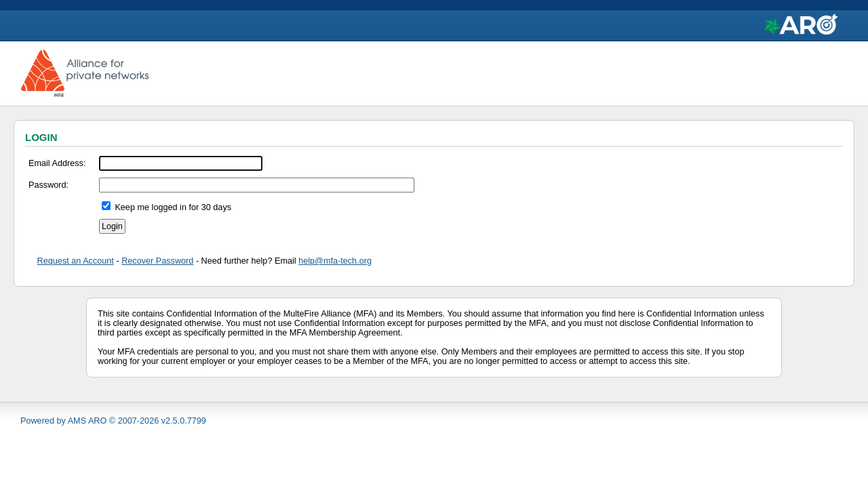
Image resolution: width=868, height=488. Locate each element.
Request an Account (76, 261)
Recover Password (157, 261)
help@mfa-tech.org (335, 261)
